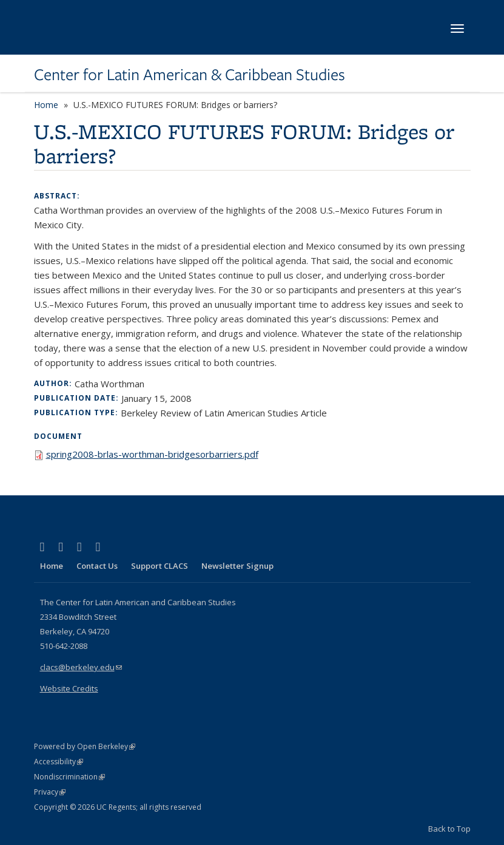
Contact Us (97, 566)
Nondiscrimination (69, 777)
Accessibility (59, 762)
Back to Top (449, 829)
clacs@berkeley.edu (81, 667)
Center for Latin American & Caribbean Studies (190, 75)
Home (46, 105)
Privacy (50, 792)
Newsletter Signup (237, 566)
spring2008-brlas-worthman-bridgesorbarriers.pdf (152, 454)
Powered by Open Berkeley (85, 746)
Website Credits (69, 688)
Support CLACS (160, 566)
